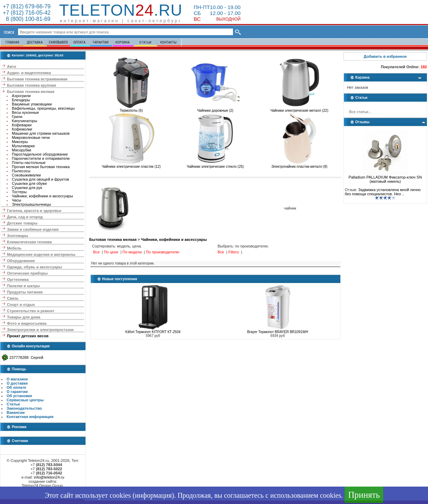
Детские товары (22, 223)
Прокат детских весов (28, 336)
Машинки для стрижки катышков (41, 133)
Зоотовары (18, 236)
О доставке (17, 383)
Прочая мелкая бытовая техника (41, 167)
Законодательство (24, 408)
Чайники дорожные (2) (215, 109)
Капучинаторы (25, 121)
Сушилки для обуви (29, 183)
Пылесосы (21, 171)
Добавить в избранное (385, 56)
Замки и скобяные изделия (33, 229)
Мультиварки (23, 146)
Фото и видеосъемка (27, 323)
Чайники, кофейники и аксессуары (42, 196)
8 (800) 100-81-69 (27, 19)
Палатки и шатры (23, 286)
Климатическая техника (29, 242)
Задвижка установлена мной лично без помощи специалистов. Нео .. (383, 192)
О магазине (17, 379)
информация (153, 495)
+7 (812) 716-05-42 (27, 13)
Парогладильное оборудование (40, 154)
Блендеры (21, 100)
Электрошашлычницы (31, 204)
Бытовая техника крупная (31, 85)
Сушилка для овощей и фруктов (41, 179)
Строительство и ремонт (31, 311)
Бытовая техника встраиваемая (37, 79)
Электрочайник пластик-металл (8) (299, 165)
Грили (17, 117)
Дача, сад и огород (25, 217)
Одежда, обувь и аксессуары (34, 267)
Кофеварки (22, 125)
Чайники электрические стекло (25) (215, 165)
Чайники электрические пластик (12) (131, 165)
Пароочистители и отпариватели (41, 158)
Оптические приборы (27, 273)
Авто (12, 66)
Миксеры (20, 142)
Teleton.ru (121, 10)
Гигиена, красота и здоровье (34, 211)
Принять (364, 495)
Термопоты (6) (131, 109)
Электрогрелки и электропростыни (40, 330)
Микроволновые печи (31, 137)
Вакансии (16, 412)
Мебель (14, 248)
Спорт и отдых (21, 305)
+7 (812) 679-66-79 (27, 6)
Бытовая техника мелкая (31, 92)
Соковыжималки (26, 175)
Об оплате (16, 387)
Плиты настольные (29, 163)
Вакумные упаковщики (32, 104)
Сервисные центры (25, 400)
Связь (13, 298)
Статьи (13, 404)
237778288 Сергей (26, 357)
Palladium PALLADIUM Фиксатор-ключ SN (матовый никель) (385, 178)
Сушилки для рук (27, 188)
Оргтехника (18, 279)
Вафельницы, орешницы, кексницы (43, 108)
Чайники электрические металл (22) (300, 109)
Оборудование (21, 261)
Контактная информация (30, 417)
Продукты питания (25, 292)
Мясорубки (22, 150)
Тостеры (19, 192)
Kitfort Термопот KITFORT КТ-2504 (153, 332)
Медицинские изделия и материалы (41, 254)
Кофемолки (22, 129)
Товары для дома (24, 317)
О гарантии (17, 392)
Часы (17, 200)
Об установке (19, 396)
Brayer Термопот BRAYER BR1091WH (278, 332)
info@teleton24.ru (49, 477)
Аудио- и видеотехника (29, 73)
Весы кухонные (25, 112)
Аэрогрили (21, 96)
